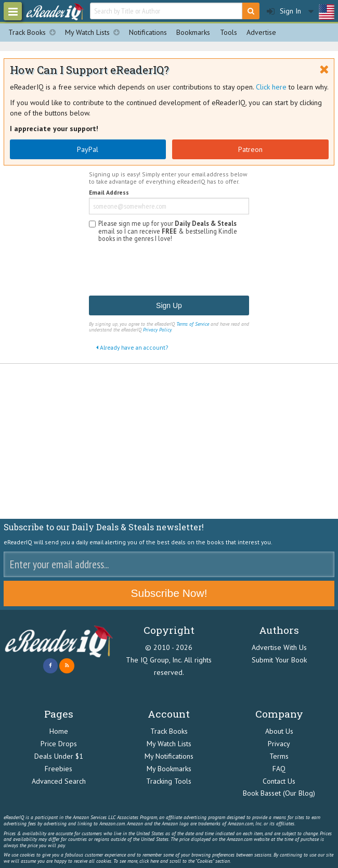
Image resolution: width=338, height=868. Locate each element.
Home (59, 731)
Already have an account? (132, 347)
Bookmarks (193, 32)
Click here (271, 87)
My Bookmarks (169, 769)
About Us (279, 731)
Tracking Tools (169, 781)
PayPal (88, 149)
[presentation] (168, 270)
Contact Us (279, 781)
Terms (279, 756)
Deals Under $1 (59, 756)
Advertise (261, 32)
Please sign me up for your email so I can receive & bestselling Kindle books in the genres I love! (168, 231)
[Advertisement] (169, 441)
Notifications (148, 32)
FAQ (279, 769)
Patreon (250, 149)
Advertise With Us (279, 647)
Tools (229, 32)
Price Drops (59, 744)
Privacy (279, 744)
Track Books (34, 33)
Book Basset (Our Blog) (279, 793)
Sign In (284, 11)
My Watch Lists (95, 33)
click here (149, 861)
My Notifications (169, 756)
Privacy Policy (157, 330)
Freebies (58, 769)
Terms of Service (193, 324)
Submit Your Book (279, 660)
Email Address (109, 193)
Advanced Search (59, 781)
